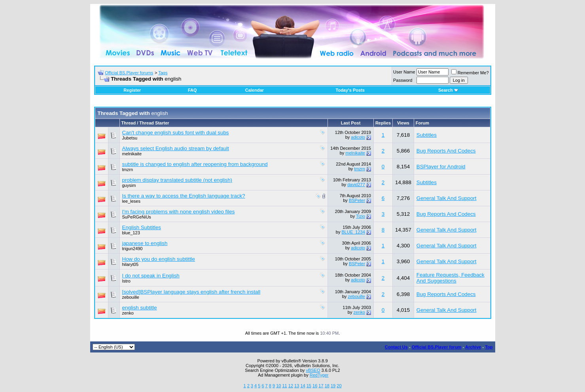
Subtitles (427, 135)
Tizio (361, 216)
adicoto (358, 137)
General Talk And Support (447, 198)
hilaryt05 (131, 264)
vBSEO (313, 370)
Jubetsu (130, 138)
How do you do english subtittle (159, 259)
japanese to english (145, 243)
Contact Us (396, 347)
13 (297, 386)
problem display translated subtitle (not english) (177, 180)
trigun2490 (133, 249)
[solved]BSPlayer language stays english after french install (191, 292)
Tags (163, 73)
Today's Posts (350, 90)
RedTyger (319, 375)
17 (321, 386)
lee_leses (131, 201)
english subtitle (140, 308)
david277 (356, 185)
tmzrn (128, 170)
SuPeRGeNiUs (137, 217)
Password (403, 80)
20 (339, 386)
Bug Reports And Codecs (446, 151)
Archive (473, 347)
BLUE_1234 (353, 232)
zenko (128, 313)
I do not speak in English (151, 276)
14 (303, 386)
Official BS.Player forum (437, 347)
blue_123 (131, 233)
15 (309, 386)
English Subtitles (142, 227)
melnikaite (132, 154)
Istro (126, 281)
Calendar (255, 90)
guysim (129, 185)
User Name (404, 72)
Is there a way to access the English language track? (184, 196)
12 (291, 386)
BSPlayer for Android (441, 167)
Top (489, 347)
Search (448, 90)
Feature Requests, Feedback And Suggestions (451, 278)
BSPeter (357, 200)
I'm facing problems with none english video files (179, 212)
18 (327, 386)
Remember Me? (470, 73)
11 (284, 386)
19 (333, 386)
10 (278, 386)
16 (315, 386)
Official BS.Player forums (129, 73)
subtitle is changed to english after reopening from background (195, 164)
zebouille (131, 297)
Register (132, 90)
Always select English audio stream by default (176, 148)
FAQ (192, 90)
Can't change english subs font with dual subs (176, 133)
